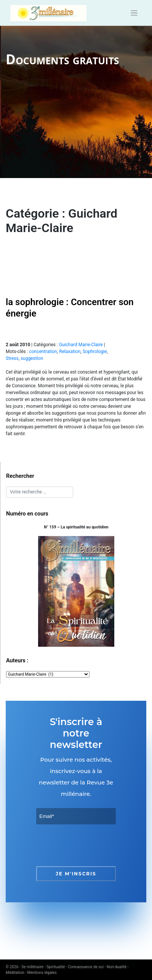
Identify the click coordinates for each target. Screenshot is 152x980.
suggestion (32, 358)
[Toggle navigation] (134, 13)
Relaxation (70, 352)
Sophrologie (95, 352)
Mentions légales (42, 973)
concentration (43, 352)
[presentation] (94, 845)
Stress (12, 358)
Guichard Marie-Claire (81, 345)
